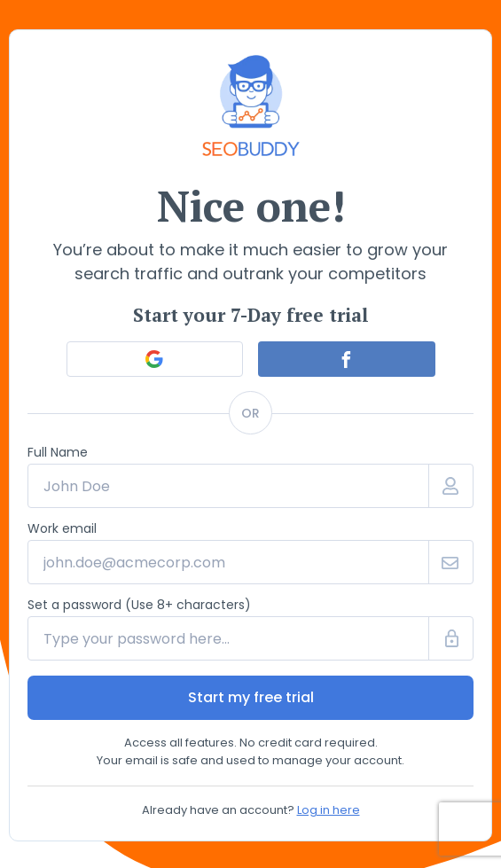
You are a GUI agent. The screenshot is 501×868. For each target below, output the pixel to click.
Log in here (329, 810)
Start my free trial (251, 697)
